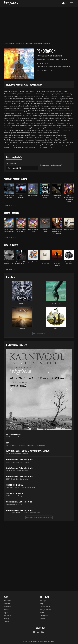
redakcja (43, 601)
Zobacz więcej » (10, 270)
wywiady (6, 622)
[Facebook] (34, 632)
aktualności (7, 601)
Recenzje (19, 43)
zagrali (6, 613)
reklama (43, 613)
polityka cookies (45, 610)
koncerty (7, 604)
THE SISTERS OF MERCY (15, 485)
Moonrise (22, 329)
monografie (7, 616)
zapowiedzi (7, 607)
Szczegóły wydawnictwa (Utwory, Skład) (24, 84)
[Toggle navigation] (71, 3)
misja (42, 604)
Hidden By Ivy (56, 303)
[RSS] (43, 632)
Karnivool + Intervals (13, 434)
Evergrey (22, 303)
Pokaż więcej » (9, 205)
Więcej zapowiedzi (39, 333)
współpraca (44, 616)
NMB (56, 329)
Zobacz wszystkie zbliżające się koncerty (39, 517)
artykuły (6, 619)
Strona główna (9, 43)
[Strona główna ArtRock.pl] (11, 3)
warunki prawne (45, 607)
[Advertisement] (39, 23)
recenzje (6, 610)
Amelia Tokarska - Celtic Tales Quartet (20, 459)
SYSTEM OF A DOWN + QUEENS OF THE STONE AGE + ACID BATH (28, 451)
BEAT (8, 443)
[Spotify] (38, 632)
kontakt (43, 619)
